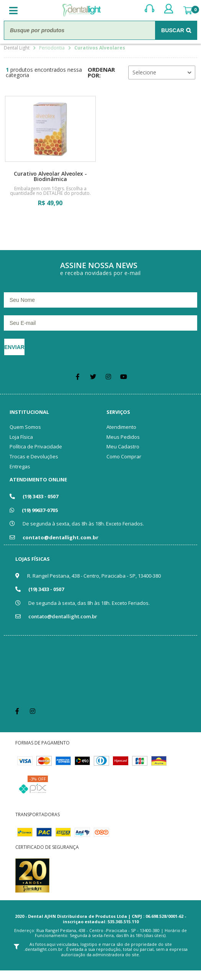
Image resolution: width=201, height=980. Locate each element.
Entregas (20, 466)
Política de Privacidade (36, 446)
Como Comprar (124, 456)
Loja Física (21, 437)
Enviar (14, 347)
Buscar (173, 30)
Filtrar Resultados (16, 946)
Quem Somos (25, 427)
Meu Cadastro (123, 446)
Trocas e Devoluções (34, 456)
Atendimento (121, 427)
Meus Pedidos (123, 437)
